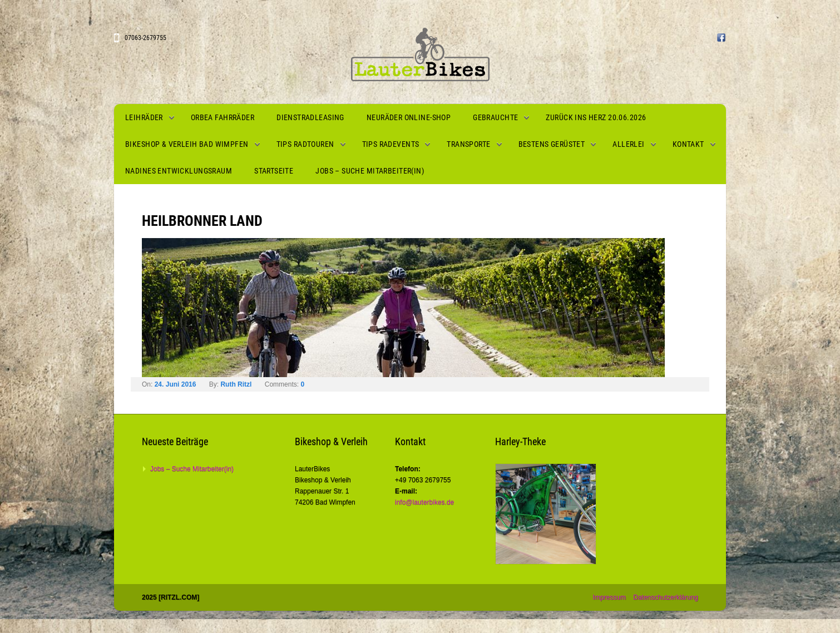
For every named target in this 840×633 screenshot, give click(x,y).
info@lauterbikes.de (424, 502)
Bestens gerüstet (552, 144)
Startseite (274, 171)
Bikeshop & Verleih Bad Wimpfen (187, 144)
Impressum (609, 597)
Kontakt (688, 144)
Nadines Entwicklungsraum (179, 171)
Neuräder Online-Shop (409, 117)
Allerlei (628, 144)
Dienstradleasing (310, 117)
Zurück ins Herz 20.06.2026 (596, 117)
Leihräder (144, 117)
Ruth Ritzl (236, 384)
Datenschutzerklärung (666, 597)
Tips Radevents (391, 144)
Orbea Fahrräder (223, 117)
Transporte (468, 144)
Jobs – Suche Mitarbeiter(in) (370, 171)
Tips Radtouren (305, 144)
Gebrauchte (495, 117)
